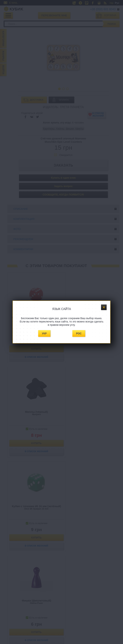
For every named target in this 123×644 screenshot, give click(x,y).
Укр (44, 333)
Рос (79, 333)
